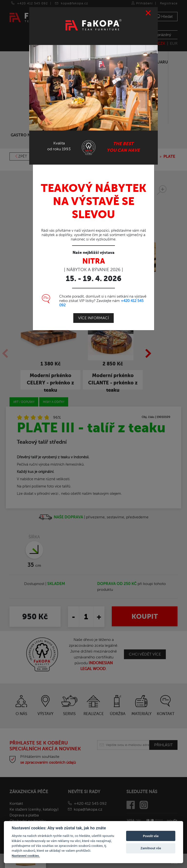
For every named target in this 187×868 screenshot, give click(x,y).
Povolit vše (151, 836)
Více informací (93, 315)
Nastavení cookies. (26, 856)
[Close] (148, 10)
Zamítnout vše (151, 848)
